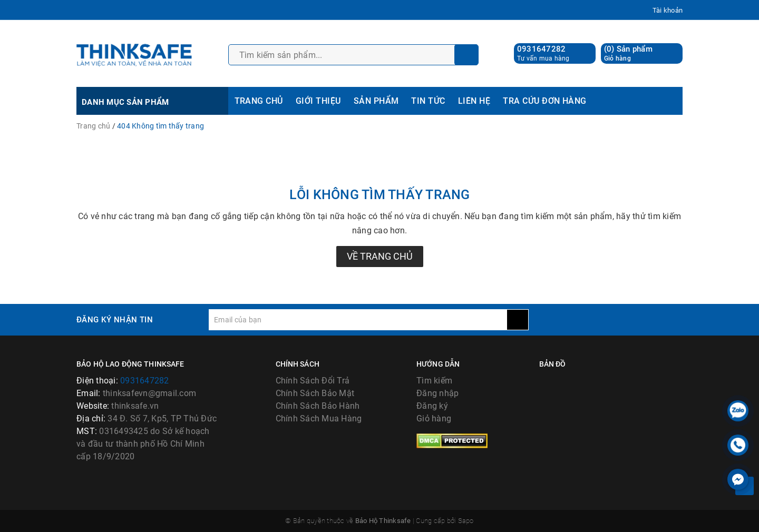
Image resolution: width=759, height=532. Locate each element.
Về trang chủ (380, 256)
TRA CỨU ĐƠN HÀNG (545, 101)
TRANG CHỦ (259, 101)
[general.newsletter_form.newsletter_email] (358, 320)
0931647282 (542, 49)
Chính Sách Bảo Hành (318, 406)
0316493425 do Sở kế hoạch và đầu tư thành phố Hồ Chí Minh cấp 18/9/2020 (143, 444)
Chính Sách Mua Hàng (319, 418)
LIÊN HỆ (474, 101)
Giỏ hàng (434, 418)
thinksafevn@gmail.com (149, 393)
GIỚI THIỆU (318, 101)
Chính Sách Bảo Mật (315, 393)
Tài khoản (668, 10)
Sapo (466, 521)
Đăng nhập (437, 393)
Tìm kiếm (434, 381)
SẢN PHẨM (376, 101)
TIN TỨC (428, 101)
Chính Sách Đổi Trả (313, 381)
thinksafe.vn (135, 406)
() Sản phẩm (628, 53)
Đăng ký (432, 406)
